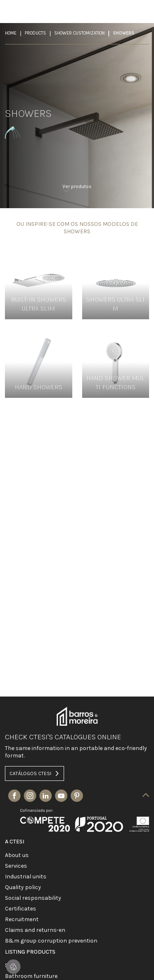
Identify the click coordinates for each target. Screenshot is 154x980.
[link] (77, 192)
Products (35, 33)
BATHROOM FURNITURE (31, 976)
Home (11, 33)
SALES (12, 966)
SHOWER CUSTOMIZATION (79, 33)
